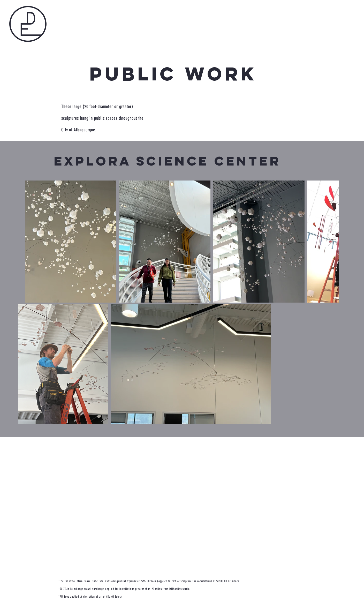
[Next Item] (330, 241)
